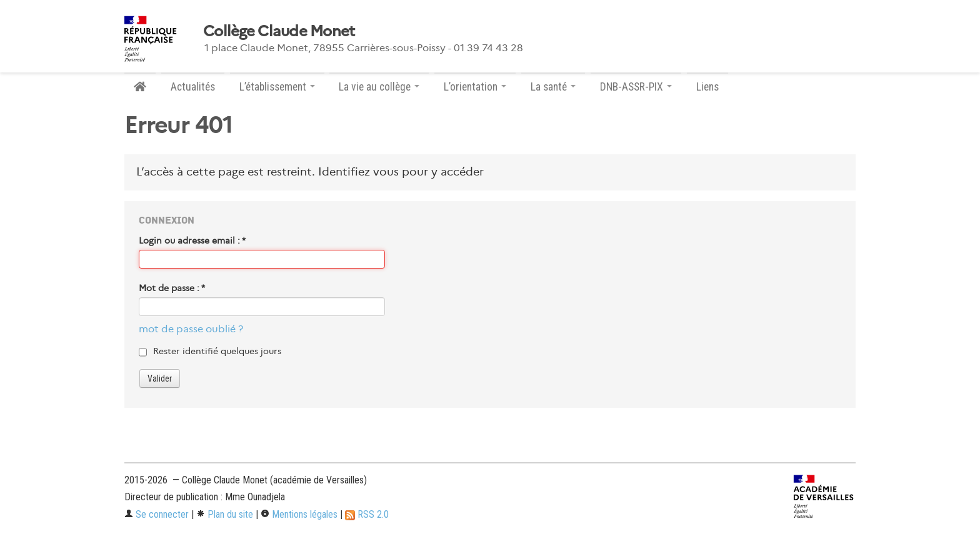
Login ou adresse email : (192, 240)
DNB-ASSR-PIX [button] (636, 87)
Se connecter (157, 514)
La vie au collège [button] (379, 87)
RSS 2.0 (367, 514)
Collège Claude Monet (279, 31)
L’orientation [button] (475, 87)
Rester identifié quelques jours (217, 351)
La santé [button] (553, 87)
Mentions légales (299, 514)
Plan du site (225, 514)
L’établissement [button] (277, 87)
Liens (707, 87)
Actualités (193, 87)
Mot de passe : (172, 288)
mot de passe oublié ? (191, 329)
